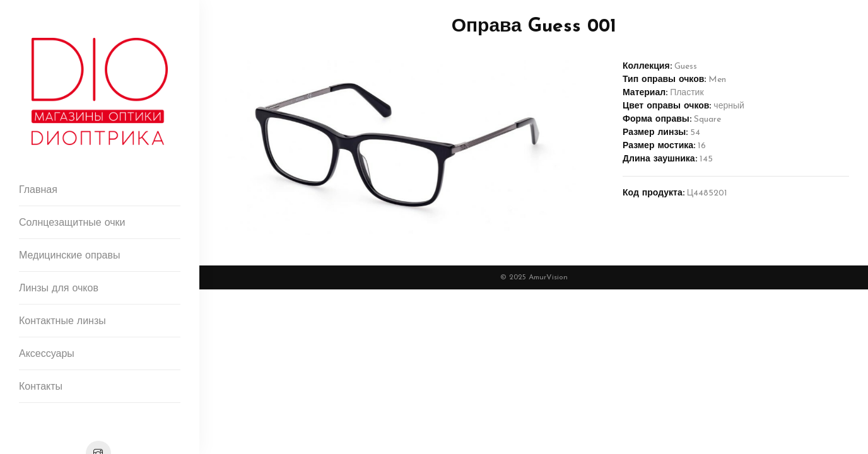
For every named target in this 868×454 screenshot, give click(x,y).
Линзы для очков (59, 289)
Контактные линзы (62, 322)
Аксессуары (47, 354)
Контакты (41, 387)
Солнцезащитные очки (72, 223)
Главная (38, 190)
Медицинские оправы (69, 256)
